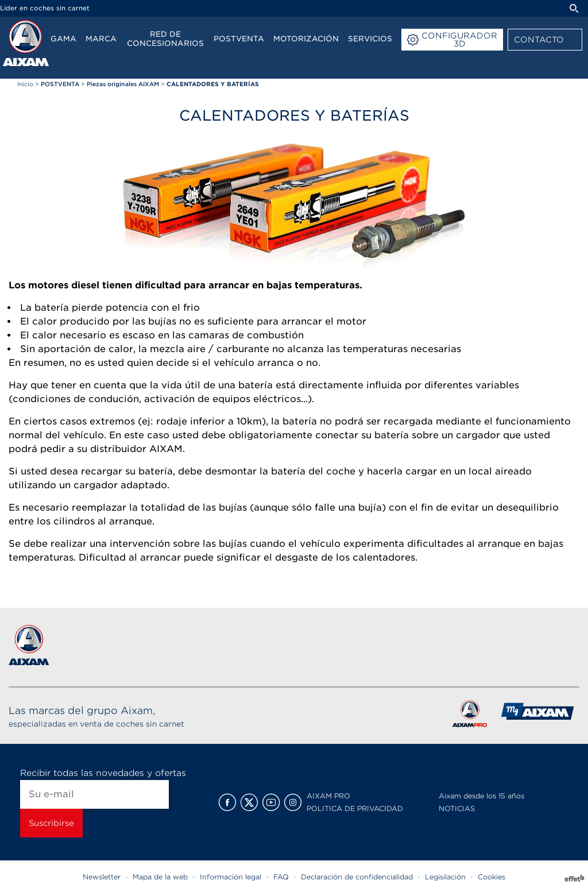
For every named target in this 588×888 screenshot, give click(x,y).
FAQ (281, 877)
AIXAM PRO (328, 796)
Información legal (231, 877)
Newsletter (102, 877)
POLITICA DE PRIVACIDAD (355, 808)
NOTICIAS (457, 808)
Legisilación (445, 877)
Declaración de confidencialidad (357, 877)
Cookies (492, 877)
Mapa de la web (160, 877)
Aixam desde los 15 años (481, 796)
